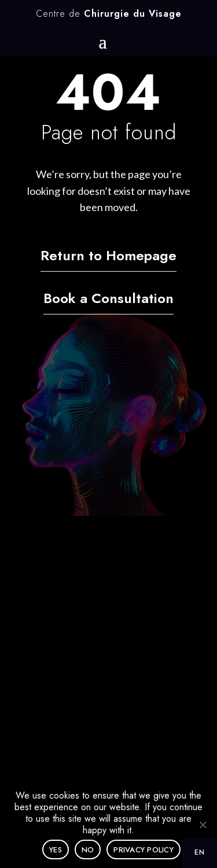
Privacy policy (144, 850)
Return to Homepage (108, 256)
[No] (203, 825)
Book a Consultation (108, 299)
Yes (56, 850)
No (88, 850)
